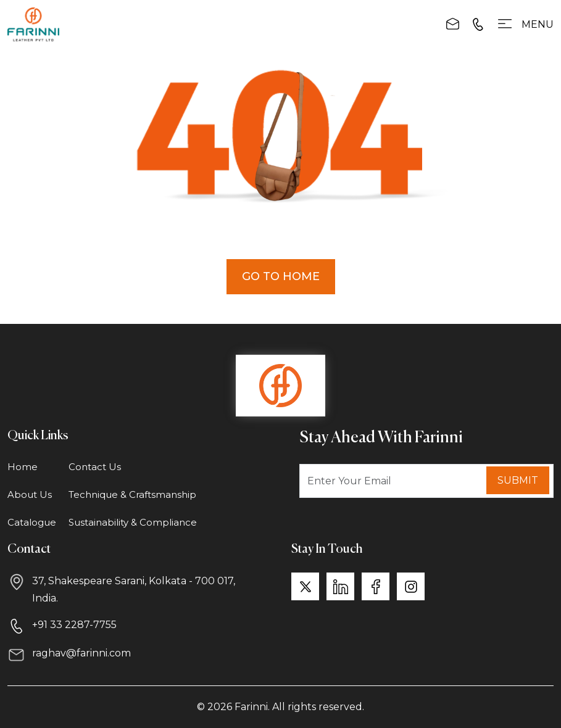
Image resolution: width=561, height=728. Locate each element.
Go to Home (281, 276)
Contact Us (95, 467)
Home (23, 467)
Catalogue (32, 522)
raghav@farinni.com (81, 653)
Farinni (251, 707)
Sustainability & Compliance (133, 522)
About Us (30, 494)
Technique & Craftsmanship (132, 494)
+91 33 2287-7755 (74, 625)
